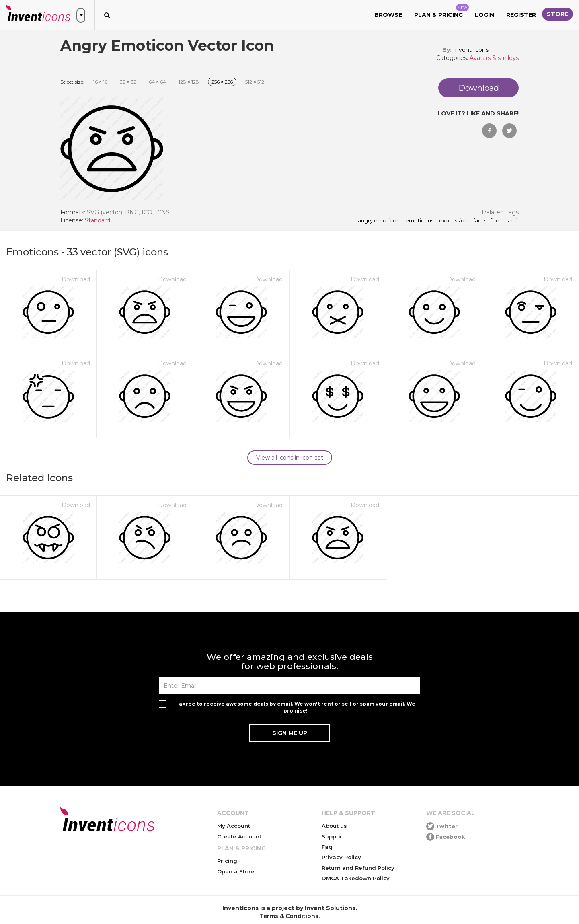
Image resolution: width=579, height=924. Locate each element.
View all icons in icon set (290, 458)
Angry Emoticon (379, 221)
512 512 (255, 82)
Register (521, 15)
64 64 (157, 82)
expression (453, 221)
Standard (98, 220)
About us (334, 826)
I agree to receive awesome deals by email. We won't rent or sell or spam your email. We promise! (296, 707)
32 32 (128, 82)
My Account (234, 826)
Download (76, 279)
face (479, 221)
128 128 (189, 82)
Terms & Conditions (289, 916)
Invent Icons (471, 50)
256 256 (222, 82)
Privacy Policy (341, 857)
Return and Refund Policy (358, 868)
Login (485, 15)
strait (512, 221)
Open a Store (236, 871)
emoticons (419, 221)
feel (496, 221)
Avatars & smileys (494, 58)
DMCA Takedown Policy (356, 878)
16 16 (100, 82)
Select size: (72, 82)
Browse (388, 15)
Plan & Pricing (441, 11)
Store (557, 14)
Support (333, 836)
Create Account (239, 836)
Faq (327, 847)
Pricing (227, 861)
